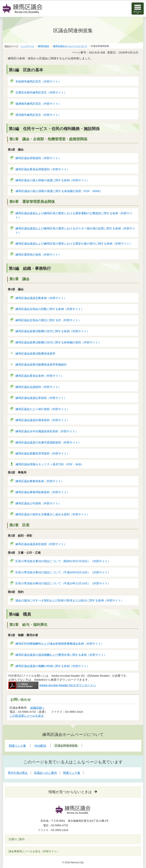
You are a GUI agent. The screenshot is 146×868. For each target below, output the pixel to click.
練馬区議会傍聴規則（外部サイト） (38, 158)
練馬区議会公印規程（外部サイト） (38, 503)
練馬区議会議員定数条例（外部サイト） (41, 298)
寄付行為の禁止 (18, 773)
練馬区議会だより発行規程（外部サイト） (43, 409)
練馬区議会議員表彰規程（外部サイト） (41, 544)
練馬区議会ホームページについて (70, 46)
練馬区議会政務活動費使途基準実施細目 (41, 365)
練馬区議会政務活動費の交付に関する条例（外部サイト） (53, 331)
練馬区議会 (44, 46)
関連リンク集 (72, 773)
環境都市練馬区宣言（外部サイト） (38, 115)
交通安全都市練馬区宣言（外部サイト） (41, 92)
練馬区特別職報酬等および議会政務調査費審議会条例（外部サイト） (60, 644)
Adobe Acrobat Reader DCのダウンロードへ (52, 685)
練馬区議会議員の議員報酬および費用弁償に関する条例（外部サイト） (61, 655)
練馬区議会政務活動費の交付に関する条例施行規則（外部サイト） (58, 342)
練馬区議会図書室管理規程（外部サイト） (43, 453)
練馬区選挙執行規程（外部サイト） (38, 255)
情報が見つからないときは (70, 792)
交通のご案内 (17, 839)
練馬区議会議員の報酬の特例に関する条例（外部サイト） (53, 666)
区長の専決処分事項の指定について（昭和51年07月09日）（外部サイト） (63, 561)
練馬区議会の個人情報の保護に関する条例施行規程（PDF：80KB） (59, 191)
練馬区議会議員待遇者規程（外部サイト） (43, 420)
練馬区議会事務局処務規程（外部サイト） (43, 492)
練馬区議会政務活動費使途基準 (35, 354)
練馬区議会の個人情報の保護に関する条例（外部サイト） (53, 180)
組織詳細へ (37, 708)
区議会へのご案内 (45, 773)
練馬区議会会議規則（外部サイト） (38, 387)
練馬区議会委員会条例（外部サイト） (40, 376)
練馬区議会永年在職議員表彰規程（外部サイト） (47, 431)
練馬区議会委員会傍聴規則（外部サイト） (43, 169)
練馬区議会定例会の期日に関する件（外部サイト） (48, 320)
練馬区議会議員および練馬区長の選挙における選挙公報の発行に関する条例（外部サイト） (74, 244)
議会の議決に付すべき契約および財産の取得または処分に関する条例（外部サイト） (70, 600)
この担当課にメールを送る (27, 716)
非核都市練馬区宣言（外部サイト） (38, 81)
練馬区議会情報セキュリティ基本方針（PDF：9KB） (50, 464)
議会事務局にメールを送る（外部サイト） (34, 851)
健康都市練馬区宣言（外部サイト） (38, 104)
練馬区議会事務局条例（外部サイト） (40, 481)
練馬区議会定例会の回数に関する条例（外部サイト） (50, 309)
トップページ (27, 46)
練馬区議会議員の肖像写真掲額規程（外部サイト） (48, 442)
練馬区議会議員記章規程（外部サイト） (41, 398)
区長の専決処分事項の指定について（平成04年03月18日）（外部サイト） (63, 572)
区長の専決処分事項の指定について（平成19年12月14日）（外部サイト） (63, 583)
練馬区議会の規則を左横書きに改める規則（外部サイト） (53, 514)
